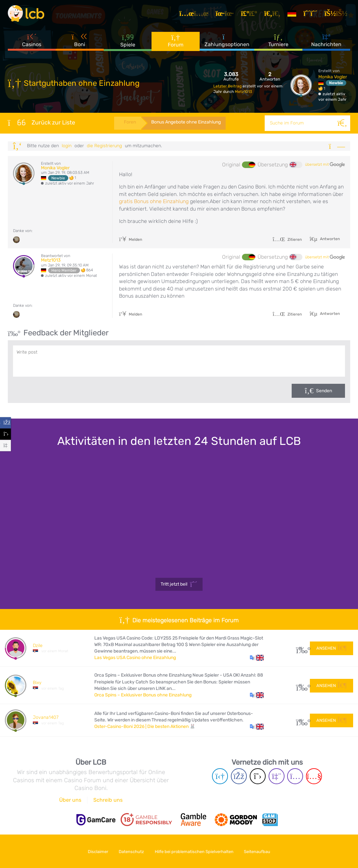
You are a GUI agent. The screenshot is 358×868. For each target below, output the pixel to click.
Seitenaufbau (259, 851)
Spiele (128, 42)
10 (301, 685)
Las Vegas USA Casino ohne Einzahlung (135, 658)
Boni (80, 42)
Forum (176, 42)
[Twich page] (277, 776)
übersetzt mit (325, 165)
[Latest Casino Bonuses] (27, 14)
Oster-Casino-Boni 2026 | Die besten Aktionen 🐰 (145, 726)
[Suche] (342, 123)
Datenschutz (131, 851)
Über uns (70, 800)
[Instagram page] (295, 776)
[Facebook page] (239, 776)
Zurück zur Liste (41, 123)
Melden (131, 240)
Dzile (38, 646)
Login (67, 146)
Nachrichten (326, 42)
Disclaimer (96, 851)
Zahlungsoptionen (227, 42)
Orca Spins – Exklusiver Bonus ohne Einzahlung (143, 695)
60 (301, 720)
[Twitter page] (258, 776)
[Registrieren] (312, 14)
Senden (324, 391)
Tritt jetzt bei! (179, 584)
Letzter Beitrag (228, 86)
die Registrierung (104, 146)
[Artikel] (196, 14)
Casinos (32, 42)
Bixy (37, 683)
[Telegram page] (220, 776)
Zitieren (287, 240)
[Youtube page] (314, 776)
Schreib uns (108, 800)
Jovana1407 (46, 717)
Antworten (329, 239)
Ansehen (331, 648)
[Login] (338, 14)
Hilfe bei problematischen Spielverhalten (195, 851)
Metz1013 (243, 92)
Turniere (278, 42)
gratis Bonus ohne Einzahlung (154, 201)
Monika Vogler (333, 77)
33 (301, 648)
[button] (257, 658)
